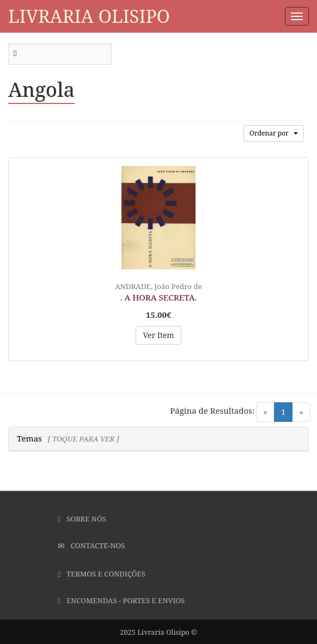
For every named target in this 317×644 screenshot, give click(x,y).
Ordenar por (274, 133)
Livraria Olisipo (89, 16)
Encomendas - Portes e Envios (121, 600)
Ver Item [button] (158, 335)
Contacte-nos (91, 545)
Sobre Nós (82, 519)
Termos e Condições (102, 574)
